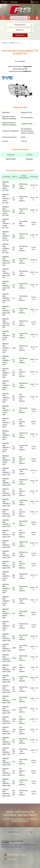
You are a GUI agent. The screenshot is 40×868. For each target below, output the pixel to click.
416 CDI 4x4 (14, 793)
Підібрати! (20, 35)
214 (14, 223)
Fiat (9, 847)
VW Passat (18, 847)
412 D (14, 699)
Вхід (6, 2)
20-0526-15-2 (13, 43)
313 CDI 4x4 (14, 398)
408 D (14, 648)
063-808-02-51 (20, 819)
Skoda (21, 844)
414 (14, 613)
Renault (26, 844)
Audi (16, 844)
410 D (14, 658)
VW (12, 847)
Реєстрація (14, 2)
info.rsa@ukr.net (13, 859)
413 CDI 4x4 (14, 751)
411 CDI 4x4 (14, 689)
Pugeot (32, 844)
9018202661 (29, 159)
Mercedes (9, 844)
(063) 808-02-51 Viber (17, 855)
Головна (4, 43)
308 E (14, 348)
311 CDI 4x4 (14, 373)
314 (14, 410)
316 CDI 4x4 (14, 460)
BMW (3, 844)
